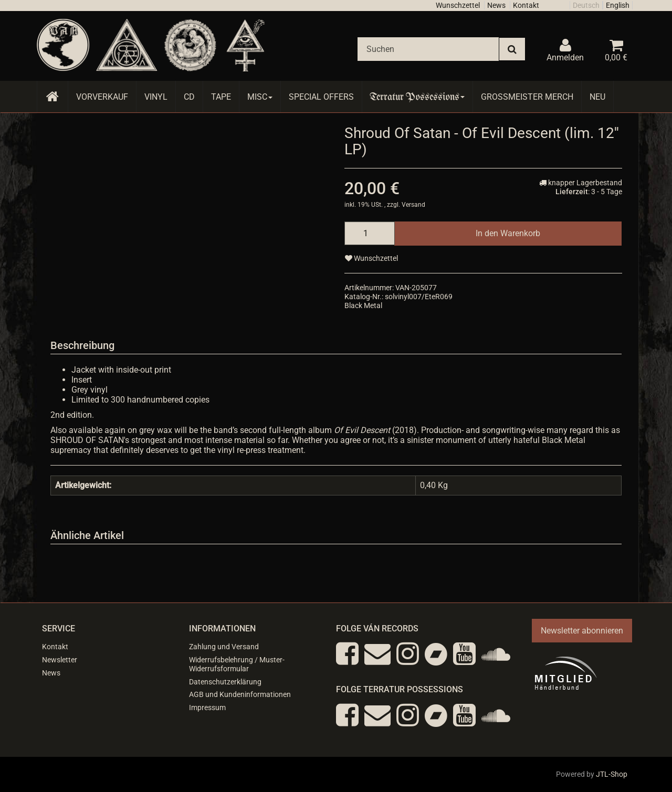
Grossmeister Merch (527, 97)
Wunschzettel (458, 5)
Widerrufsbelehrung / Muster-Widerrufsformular (237, 664)
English (618, 5)
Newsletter (60, 660)
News (496, 5)
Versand (413, 205)
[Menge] (370, 233)
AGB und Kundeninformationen (240, 694)
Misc (260, 97)
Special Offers (321, 97)
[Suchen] (428, 49)
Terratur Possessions (417, 97)
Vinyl (156, 97)
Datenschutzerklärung (225, 682)
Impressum (207, 707)
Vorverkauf (102, 97)
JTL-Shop (612, 774)
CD (189, 97)
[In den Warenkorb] (508, 233)
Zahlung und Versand (224, 647)
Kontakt (526, 5)
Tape (221, 97)
